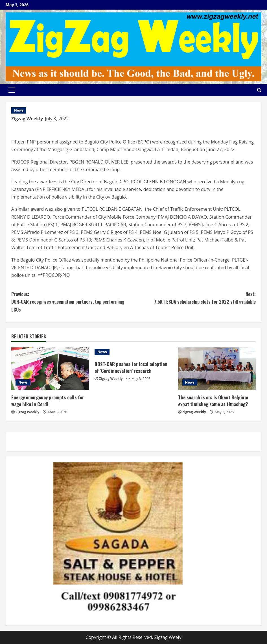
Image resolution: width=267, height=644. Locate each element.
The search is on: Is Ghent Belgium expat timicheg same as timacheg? (213, 401)
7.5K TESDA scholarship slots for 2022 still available (195, 298)
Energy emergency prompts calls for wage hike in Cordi (48, 401)
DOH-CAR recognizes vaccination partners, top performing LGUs (72, 302)
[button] (12, 90)
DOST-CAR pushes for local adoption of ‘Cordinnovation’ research (132, 367)
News (19, 110)
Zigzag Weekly (27, 119)
